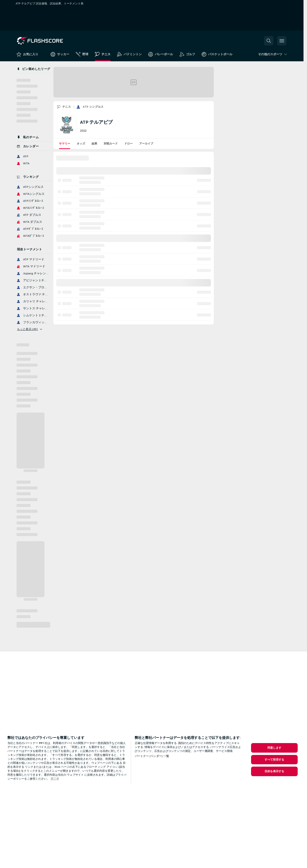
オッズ (81, 144)
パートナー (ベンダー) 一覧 (152, 756)
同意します (274, 748)
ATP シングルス (93, 107)
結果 (94, 144)
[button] (269, 41)
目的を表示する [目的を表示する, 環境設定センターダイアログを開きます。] (274, 771)
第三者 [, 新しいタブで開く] (55, 779)
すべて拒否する (274, 760)
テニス (67, 107)
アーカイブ (146, 144)
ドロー (128, 144)
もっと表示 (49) (30, 329)
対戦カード (111, 144)
